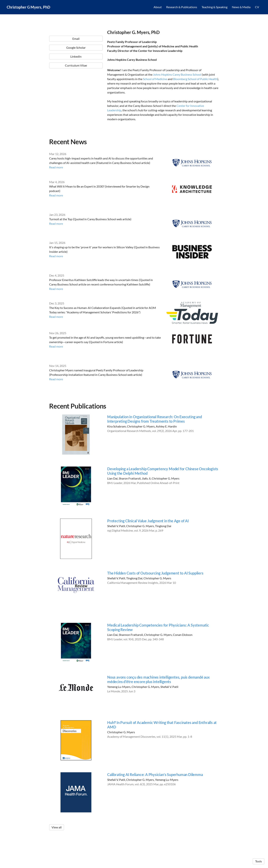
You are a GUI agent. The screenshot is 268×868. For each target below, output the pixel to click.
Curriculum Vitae (76, 119)
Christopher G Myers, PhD (28, 7)
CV (257, 7)
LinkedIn (76, 110)
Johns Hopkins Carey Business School (177, 74)
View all (57, 828)
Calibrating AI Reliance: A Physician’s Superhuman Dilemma (155, 775)
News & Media (241, 7)
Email (76, 92)
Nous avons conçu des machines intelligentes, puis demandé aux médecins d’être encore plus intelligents (158, 680)
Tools (259, 861)
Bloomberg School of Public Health (195, 79)
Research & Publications (182, 7)
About (158, 7)
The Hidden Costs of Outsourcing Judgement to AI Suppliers (155, 574)
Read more (56, 168)
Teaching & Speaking (214, 7)
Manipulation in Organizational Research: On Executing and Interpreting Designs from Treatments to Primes (155, 420)
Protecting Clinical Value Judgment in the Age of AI (148, 521)
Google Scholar (76, 101)
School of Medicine (155, 79)
